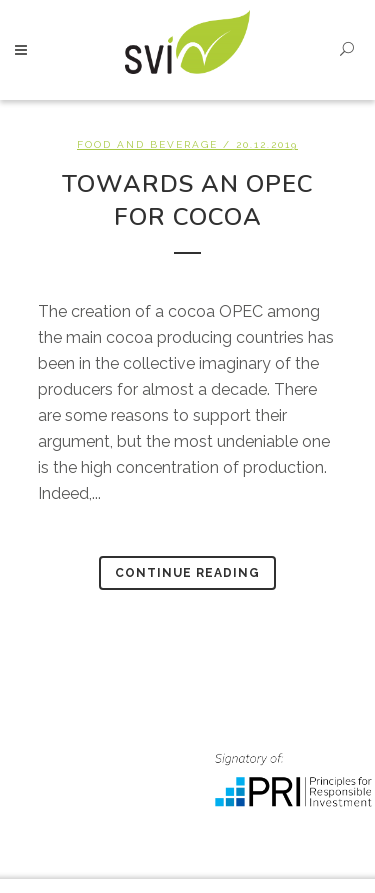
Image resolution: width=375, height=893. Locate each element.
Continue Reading (187, 573)
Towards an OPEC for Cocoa (188, 200)
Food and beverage (147, 144)
